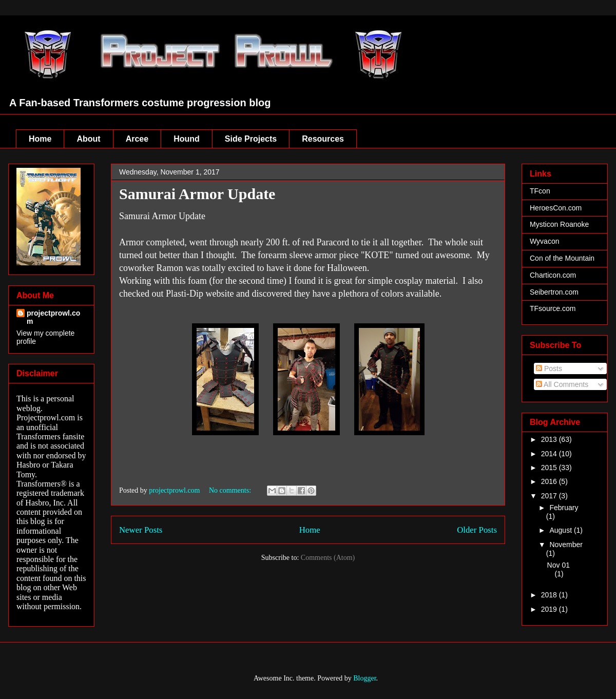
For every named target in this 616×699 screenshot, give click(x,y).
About (88, 139)
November (566, 545)
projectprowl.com (53, 317)
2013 (550, 439)
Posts (549, 368)
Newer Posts (141, 530)
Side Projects (251, 139)
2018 (550, 595)
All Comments (562, 384)
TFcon (540, 191)
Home (40, 139)
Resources (323, 139)
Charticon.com (553, 275)
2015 (550, 468)
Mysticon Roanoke (559, 224)
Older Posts (477, 530)
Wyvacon (544, 241)
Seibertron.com (554, 292)
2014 (550, 454)
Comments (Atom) (328, 558)
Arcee (137, 139)
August (561, 530)
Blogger (364, 678)
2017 (550, 496)
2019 (550, 609)
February (564, 508)
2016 (550, 481)
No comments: (231, 490)
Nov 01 (559, 565)
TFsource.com (553, 308)
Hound (187, 139)
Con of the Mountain (562, 258)
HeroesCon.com (556, 208)
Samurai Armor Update (197, 194)
